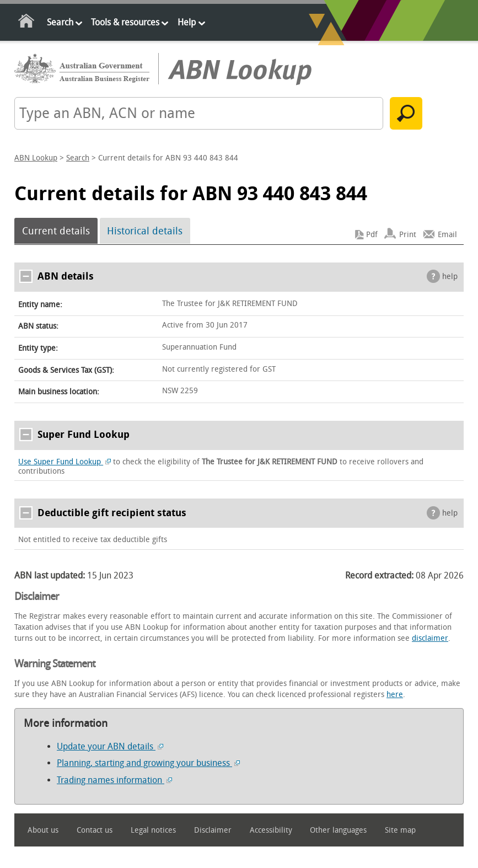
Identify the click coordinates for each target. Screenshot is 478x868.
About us (43, 830)
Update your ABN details (110, 746)
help (450, 277)
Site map (400, 830)
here (395, 695)
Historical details (145, 231)
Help (187, 22)
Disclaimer (213, 830)
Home (27, 23)
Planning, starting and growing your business (148, 763)
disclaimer (430, 638)
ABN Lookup (36, 158)
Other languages (338, 830)
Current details (56, 231)
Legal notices (153, 830)
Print (408, 235)
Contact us (95, 830)
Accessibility (271, 830)
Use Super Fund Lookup (65, 462)
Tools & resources (125, 22)
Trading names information (114, 780)
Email (447, 235)
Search (60, 22)
